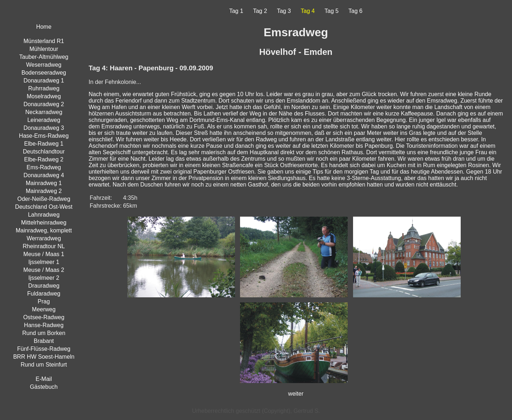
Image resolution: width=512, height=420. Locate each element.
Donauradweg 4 (44, 175)
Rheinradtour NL (44, 246)
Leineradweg (44, 120)
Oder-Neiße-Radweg (44, 199)
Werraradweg (44, 238)
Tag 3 (284, 11)
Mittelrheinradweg (44, 223)
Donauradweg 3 (44, 128)
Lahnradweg (44, 215)
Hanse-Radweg (44, 325)
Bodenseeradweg (44, 73)
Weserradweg (44, 65)
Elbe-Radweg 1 (44, 144)
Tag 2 (260, 11)
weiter (296, 394)
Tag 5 (332, 11)
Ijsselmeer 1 (44, 262)
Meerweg (44, 309)
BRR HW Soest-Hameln (44, 357)
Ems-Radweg (44, 167)
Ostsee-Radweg (44, 317)
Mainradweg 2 (44, 191)
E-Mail (44, 379)
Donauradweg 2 (44, 104)
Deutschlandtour (44, 152)
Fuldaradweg (44, 294)
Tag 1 (236, 11)
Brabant (44, 341)
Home (44, 27)
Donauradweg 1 (44, 81)
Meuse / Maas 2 (44, 270)
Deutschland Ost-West (44, 207)
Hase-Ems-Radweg (44, 136)
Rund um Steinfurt (44, 365)
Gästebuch (44, 387)
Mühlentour (44, 49)
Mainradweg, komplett (44, 230)
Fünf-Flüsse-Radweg (44, 349)
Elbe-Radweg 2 (44, 159)
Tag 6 (355, 11)
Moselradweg (44, 96)
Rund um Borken (44, 333)
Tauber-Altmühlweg (44, 57)
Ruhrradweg (44, 88)
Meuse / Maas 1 (44, 254)
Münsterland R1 (44, 41)
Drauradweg (44, 286)
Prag (44, 301)
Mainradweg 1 (44, 183)
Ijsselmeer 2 (44, 278)
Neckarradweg (44, 112)
